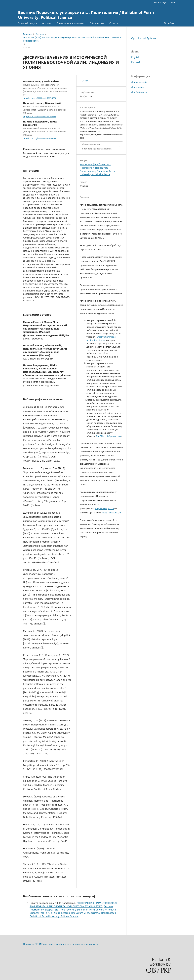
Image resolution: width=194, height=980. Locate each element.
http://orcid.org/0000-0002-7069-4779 (39, 98)
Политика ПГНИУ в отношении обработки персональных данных (60, 944)
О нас (113, 23)
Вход (174, 2)
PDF (87, 81)
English (135, 57)
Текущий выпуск (28, 23)
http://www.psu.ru (104, 508)
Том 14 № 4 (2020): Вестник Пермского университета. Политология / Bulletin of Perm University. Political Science (72, 39)
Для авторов (138, 87)
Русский (136, 62)
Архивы (47, 23)
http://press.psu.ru (111, 513)
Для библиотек (139, 92)
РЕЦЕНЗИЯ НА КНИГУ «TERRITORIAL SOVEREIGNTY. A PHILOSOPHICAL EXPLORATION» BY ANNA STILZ (73, 905)
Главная (27, 34)
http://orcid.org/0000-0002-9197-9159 (39, 138)
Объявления (97, 23)
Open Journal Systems (144, 38)
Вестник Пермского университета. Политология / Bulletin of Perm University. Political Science (86, 15)
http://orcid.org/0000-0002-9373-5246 (39, 117)
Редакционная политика (70, 23)
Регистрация (161, 2)
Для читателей (139, 82)
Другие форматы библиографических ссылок (97, 146)
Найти (169, 23)
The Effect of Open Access (108, 436)
